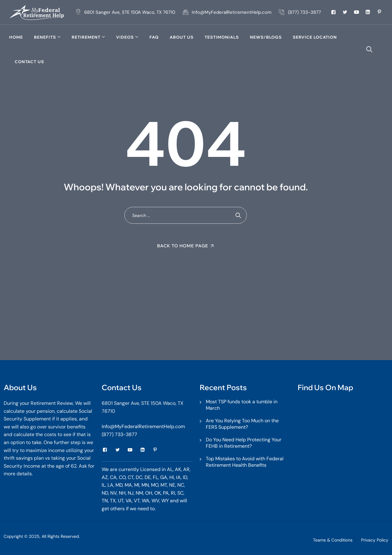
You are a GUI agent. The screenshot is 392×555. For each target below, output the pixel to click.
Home (16, 37)
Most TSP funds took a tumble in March (242, 405)
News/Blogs (266, 37)
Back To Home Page (183, 246)
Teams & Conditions (333, 540)
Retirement (86, 37)
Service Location (315, 37)
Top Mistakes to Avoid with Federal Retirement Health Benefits (245, 462)
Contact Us (29, 62)
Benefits (45, 37)
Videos (125, 37)
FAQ (154, 37)
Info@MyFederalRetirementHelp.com (143, 426)
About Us (182, 37)
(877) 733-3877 (119, 434)
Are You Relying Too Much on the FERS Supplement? (242, 424)
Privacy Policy (375, 540)
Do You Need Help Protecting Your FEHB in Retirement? (244, 443)
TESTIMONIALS (222, 37)
